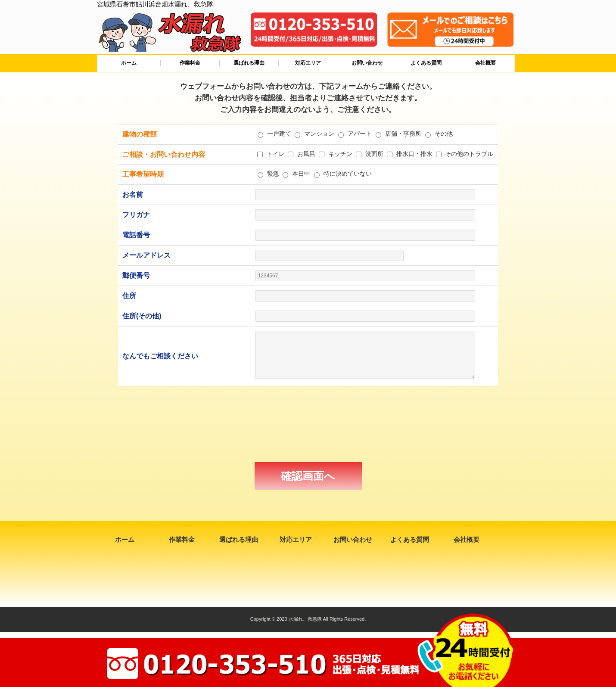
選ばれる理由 (249, 63)
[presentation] (308, 424)
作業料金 (190, 63)
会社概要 (485, 63)
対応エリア (308, 63)
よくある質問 (426, 63)
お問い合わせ (367, 63)
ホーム (129, 63)
